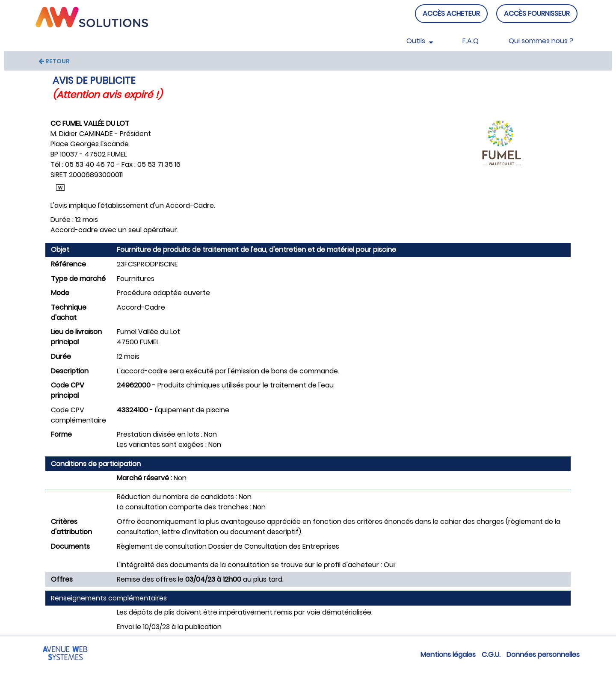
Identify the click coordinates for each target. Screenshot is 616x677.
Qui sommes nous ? (541, 41)
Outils (420, 41)
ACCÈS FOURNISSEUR (537, 13)
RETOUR (54, 61)
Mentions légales (448, 655)
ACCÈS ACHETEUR (451, 13)
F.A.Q (471, 41)
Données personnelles (543, 655)
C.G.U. (491, 655)
